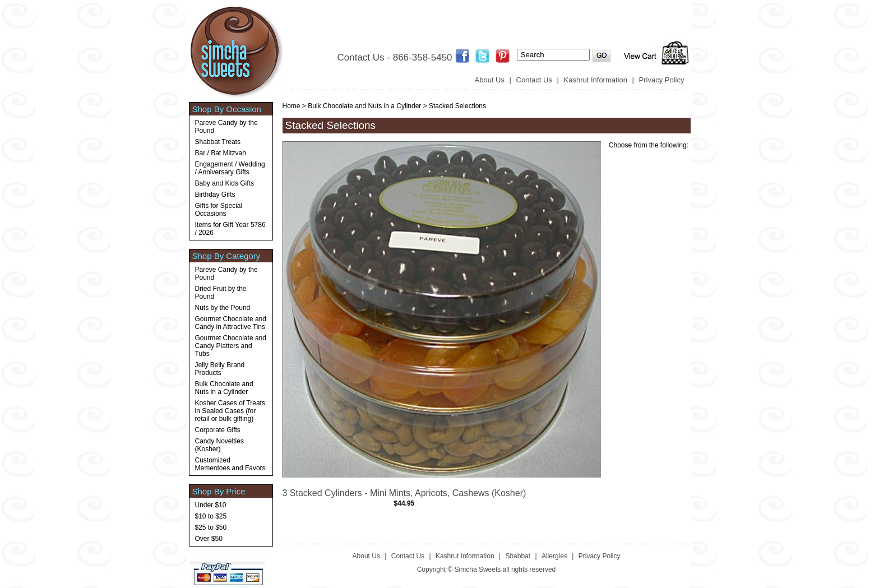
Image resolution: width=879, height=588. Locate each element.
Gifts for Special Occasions (219, 210)
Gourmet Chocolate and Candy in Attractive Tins (231, 323)
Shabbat (518, 556)
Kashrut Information (596, 80)
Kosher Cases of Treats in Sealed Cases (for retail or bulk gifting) (230, 411)
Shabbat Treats (218, 142)
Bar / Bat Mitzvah (221, 153)
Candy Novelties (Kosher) (219, 445)
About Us (490, 80)
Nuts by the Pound (223, 308)
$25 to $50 (211, 527)
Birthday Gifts (215, 195)
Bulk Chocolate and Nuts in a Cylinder (224, 388)
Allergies (554, 556)
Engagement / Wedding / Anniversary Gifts (230, 168)
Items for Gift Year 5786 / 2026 (230, 229)
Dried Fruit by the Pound (221, 293)
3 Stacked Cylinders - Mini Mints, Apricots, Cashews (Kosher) (404, 493)
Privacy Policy (662, 80)
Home (292, 106)
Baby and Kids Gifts (225, 183)
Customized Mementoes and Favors (230, 464)
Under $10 (211, 505)
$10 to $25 (211, 516)
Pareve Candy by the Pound (226, 127)
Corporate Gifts (218, 430)
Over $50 (209, 539)
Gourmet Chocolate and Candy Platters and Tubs (231, 346)
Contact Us (534, 80)
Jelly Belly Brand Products (220, 369)
